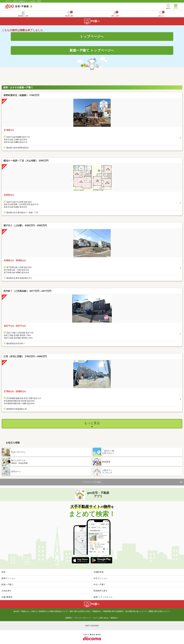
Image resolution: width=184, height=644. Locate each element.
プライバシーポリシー (82, 618)
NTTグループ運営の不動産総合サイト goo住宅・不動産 (23, 1)
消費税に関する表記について (158, 611)
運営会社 (114, 618)
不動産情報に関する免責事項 (113, 611)
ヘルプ (94, 618)
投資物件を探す (100, 591)
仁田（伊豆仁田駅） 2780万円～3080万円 (25, 356)
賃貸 (3, 572)
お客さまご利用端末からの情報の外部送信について (49, 611)
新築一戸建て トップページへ (92, 50)
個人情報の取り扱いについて (136, 611)
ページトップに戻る (92, 482)
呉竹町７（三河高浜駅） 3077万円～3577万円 (27, 291)
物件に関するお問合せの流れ (80, 611)
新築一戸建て (7, 584)
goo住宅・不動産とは (21, 611)
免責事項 (68, 618)
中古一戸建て (99, 584)
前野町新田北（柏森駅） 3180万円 (21, 95)
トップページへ (92, 36)
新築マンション (8, 578)
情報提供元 (96, 611)
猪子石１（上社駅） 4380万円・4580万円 (25, 225)
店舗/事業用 (7, 597)
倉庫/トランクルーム (103, 597)
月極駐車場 (98, 572)
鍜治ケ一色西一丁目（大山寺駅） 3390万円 (26, 161)
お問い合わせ (104, 618)
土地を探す (6, 591)
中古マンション (100, 578)
